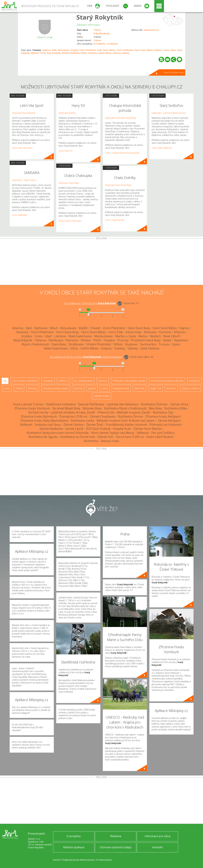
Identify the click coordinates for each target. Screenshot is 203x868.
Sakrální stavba (102, 396)
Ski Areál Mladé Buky (66, 408)
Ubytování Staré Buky (69, 183)
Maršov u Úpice (126, 336)
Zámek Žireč (95, 425)
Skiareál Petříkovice (91, 404)
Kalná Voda (134, 332)
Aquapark (48, 381)
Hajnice (184, 328)
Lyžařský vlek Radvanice (123, 404)
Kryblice (158, 50)
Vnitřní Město (105, 53)
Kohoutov (150, 332)
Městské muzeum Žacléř (134, 412)
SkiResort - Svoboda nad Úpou (40, 425)
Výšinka (133, 348)
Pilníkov (86, 340)
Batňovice (41, 328)
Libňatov (60, 336)
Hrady (7, 388)
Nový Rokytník (23, 340)
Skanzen (103, 381)
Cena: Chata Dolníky (115, 220)
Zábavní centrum (190, 388)
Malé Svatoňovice (80, 336)
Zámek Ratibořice (51, 429)
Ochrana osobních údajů (116, 847)
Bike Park (139, 388)
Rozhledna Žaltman (154, 404)
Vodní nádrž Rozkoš (160, 437)
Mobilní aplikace (74, 847)
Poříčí (43, 53)
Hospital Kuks (122, 429)
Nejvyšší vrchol (121, 388)
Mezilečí (155, 336)
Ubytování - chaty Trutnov (24, 180)
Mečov (143, 336)
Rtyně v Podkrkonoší (35, 344)
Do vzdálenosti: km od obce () (86, 357)
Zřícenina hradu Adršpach (163, 416)
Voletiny (125, 53)
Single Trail (155, 388)
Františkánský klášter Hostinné (126, 425)
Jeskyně (92, 388)
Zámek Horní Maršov (148, 429)
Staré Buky (59, 344)
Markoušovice (104, 336)
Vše (5, 381)
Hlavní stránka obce (174, 72)
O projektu (74, 836)
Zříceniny (33, 388)
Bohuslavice (64, 50)
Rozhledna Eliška (176, 408)
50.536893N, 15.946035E (106, 44)
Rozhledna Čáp (163, 412)
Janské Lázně (74, 429)
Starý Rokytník (100, 17)
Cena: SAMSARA (19, 215)
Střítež (84, 53)
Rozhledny (194, 381)
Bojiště (74, 50)
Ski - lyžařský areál (83, 381)
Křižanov (180, 332)
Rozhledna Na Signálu (43, 437)
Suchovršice (148, 344)
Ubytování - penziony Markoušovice (169, 113)
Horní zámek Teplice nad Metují (113, 433)
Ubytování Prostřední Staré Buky (121, 118)
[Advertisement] (102, 262)
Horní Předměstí (125, 50)
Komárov (165, 332)
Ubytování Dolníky (67, 113)
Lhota (166, 50)
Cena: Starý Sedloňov (162, 148)
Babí (54, 50)
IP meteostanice (104, 860)
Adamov (46, 50)
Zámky (19, 388)
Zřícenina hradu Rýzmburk (39, 416)
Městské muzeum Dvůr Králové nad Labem (126, 421)
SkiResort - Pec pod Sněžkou (156, 433)
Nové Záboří (172, 336)
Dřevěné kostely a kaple (56, 388)
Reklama (116, 836)
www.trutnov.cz (151, 30)
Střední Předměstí (70, 53)
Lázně (105, 388)
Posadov (109, 340)
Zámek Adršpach (169, 421)
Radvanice (181, 340)
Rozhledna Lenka (82, 421)
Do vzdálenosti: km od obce (90, 303)
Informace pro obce (158, 836)
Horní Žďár (116, 332)
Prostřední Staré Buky (146, 340)
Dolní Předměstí (87, 50)
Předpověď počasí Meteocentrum (78, 860)
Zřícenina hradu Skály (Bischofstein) (44, 421)
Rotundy (78, 388)
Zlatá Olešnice (150, 348)
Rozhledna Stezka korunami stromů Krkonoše (58, 433)
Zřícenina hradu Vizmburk (32, 408)
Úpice (176, 344)
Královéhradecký (101, 33)
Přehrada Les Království (165, 425)
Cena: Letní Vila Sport (22, 148)
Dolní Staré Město (106, 50)
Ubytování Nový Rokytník (24, 113)
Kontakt (158, 847)
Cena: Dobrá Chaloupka (70, 221)
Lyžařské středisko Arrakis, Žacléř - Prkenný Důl (83, 412)
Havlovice (22, 332)
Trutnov (97, 30)
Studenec (93, 53)
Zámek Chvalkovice (103, 416)
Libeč (173, 50)
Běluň (54, 328)
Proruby (123, 340)
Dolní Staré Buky (139, 328)
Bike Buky (155, 408)
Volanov (116, 53)
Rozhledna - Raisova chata (101, 441)
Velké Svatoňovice (56, 348)
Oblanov (35, 53)
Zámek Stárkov (73, 425)
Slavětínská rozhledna (61, 404)
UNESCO (63, 381)
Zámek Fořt (105, 437)
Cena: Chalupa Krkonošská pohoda (122, 153)
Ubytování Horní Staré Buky (118, 185)
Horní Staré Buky (67, 332)
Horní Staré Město (143, 50)
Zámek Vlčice (179, 404)
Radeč (167, 340)
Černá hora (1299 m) (130, 437)
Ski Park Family (38, 412)
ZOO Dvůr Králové (98, 429)
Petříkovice (56, 340)
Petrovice (72, 340)
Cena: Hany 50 (65, 151)
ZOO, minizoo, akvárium (25, 381)
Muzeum (171, 388)
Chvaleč (95, 328)
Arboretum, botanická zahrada (167, 381)
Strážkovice (76, 344)
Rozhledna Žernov (130, 416)
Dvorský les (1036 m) (73, 416)
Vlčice (74, 348)
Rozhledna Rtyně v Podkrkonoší (125, 408)
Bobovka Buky (92, 408)
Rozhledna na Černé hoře (78, 437)
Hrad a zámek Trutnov (28, 404)
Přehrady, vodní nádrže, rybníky (129, 381)
